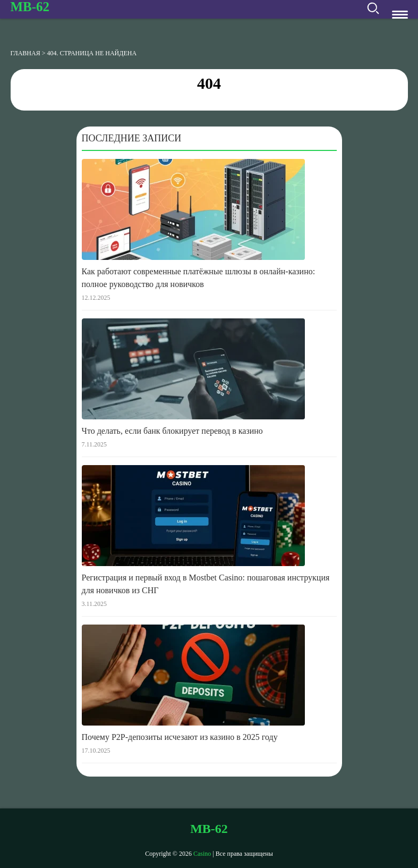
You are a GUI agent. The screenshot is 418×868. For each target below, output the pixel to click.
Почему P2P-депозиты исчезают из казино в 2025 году (180, 737)
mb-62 (30, 7)
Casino (202, 854)
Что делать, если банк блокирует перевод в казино (172, 431)
